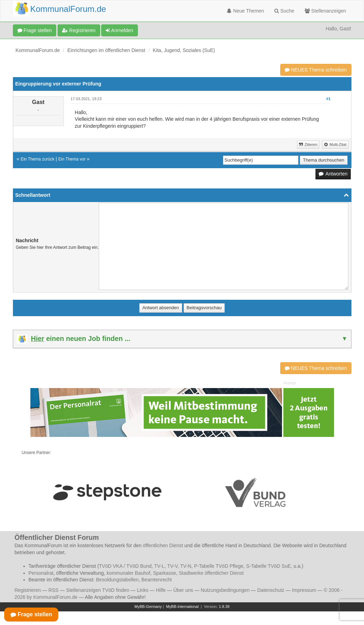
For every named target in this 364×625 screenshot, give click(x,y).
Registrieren (79, 30)
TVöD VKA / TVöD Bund (125, 566)
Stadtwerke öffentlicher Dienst (211, 573)
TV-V (172, 566)
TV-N (186, 566)
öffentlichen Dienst (163, 545)
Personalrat (41, 573)
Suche (284, 11)
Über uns (183, 590)
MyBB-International (183, 607)
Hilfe (161, 590)
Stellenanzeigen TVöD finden (98, 590)
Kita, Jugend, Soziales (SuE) (184, 50)
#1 (328, 99)
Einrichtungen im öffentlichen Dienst (106, 50)
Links (143, 590)
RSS (54, 590)
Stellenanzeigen (325, 11)
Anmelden (119, 30)
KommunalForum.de (38, 50)
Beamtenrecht (157, 580)
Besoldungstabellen (117, 580)
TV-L (159, 566)
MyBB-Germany (148, 607)
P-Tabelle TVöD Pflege (219, 566)
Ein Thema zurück (38, 159)
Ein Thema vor (72, 159)
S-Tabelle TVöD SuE (268, 566)
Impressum (304, 590)
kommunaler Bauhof (128, 573)
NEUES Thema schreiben (316, 70)
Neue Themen (245, 11)
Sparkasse (164, 573)
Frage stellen (35, 30)
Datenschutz (271, 590)
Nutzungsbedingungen (225, 590)
